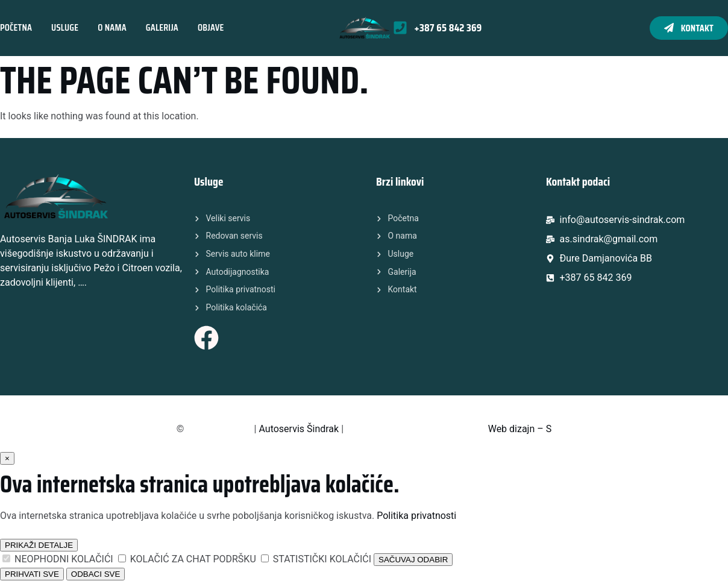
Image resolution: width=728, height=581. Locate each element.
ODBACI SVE (96, 574)
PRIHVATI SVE (32, 574)
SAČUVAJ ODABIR (413, 560)
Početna (16, 27)
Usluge (65, 27)
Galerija (162, 27)
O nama (112, 27)
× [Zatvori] (7, 458)
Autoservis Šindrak (299, 429)
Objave (211, 27)
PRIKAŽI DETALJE (39, 545)
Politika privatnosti (416, 516)
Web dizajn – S (520, 429)
